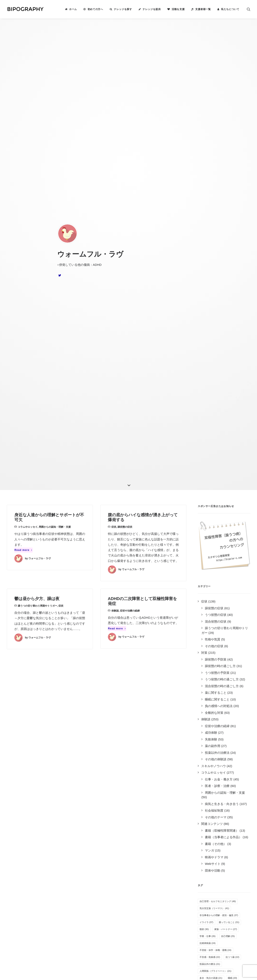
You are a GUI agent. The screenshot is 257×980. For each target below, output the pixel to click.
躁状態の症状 (125, 147)
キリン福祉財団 (83, 893)
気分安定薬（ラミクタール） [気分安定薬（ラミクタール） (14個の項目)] (217, 647)
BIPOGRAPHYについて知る (152, 853)
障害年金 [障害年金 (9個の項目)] (230, 709)
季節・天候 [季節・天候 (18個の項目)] (208, 619)
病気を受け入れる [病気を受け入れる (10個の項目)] (232, 703)
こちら (111, 934)
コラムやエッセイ (28, 147)
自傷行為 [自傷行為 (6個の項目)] (235, 758)
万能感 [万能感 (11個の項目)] (225, 696)
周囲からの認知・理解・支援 (55, 147)
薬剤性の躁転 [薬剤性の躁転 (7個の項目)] (208, 751)
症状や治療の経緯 (130, 231)
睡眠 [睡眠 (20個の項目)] (232, 598)
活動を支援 (178, 9)
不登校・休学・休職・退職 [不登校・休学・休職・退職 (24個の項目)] (215, 570)
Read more (23, 170)
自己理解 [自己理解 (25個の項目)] (228, 556)
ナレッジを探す (123, 9)
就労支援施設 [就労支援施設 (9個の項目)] (208, 723)
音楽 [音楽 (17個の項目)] (204, 633)
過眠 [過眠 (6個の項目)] (237, 765)
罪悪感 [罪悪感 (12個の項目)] (205, 675)
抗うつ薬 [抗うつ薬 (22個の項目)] (232, 577)
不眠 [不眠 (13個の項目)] (239, 661)
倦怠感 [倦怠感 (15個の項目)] (205, 640)
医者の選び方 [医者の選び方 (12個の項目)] (226, 675)
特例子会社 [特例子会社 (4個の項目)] (234, 793)
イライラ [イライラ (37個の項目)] (206, 542)
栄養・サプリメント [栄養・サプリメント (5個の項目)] (211, 779)
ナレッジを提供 (152, 9)
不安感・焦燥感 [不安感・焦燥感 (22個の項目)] (210, 577)
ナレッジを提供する (146, 848)
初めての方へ (95, 9)
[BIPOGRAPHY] (25, 9)
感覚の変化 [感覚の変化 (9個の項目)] (234, 716)
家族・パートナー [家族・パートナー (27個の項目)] (226, 549)
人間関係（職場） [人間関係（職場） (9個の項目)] (210, 716)
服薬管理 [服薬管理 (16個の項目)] (221, 633)
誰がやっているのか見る (149, 875)
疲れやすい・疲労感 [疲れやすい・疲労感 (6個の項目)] (211, 758)
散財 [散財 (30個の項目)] (204, 549)
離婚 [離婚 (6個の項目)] (204, 772)
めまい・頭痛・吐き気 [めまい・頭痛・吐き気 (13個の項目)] (213, 668)
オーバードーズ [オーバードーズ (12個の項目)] (210, 682)
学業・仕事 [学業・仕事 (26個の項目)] (208, 556)
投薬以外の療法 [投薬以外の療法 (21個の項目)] (210, 584)
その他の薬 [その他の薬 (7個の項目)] (207, 744)
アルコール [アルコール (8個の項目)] (207, 730)
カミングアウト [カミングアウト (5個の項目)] (209, 786)
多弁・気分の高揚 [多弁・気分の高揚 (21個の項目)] (211, 598)
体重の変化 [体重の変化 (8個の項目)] (227, 730)
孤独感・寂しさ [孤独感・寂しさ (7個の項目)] (223, 737)
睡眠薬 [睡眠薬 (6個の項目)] (223, 765)
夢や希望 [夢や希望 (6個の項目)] (206, 765)
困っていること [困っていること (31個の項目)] (229, 542)
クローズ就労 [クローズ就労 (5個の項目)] (222, 772)
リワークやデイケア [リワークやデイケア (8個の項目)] (234, 723)
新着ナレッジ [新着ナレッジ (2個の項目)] (226, 800)
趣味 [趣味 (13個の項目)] (237, 668)
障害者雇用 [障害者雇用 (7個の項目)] (230, 751)
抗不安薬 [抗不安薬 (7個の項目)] (226, 744)
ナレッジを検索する (146, 842)
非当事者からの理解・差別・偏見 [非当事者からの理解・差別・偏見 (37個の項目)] (219, 535)
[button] (249, 9)
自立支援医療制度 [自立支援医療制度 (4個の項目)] (210, 793)
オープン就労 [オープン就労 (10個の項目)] (209, 709)
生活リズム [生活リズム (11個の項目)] (208, 703)
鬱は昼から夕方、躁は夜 (37, 219)
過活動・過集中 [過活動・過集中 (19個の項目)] (210, 612)
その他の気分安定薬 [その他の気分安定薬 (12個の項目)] (212, 689)
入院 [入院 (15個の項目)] (238, 633)
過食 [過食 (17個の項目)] (237, 626)
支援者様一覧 (203, 9)
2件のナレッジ (49, 848)
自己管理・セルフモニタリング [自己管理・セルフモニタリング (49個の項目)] (218, 521)
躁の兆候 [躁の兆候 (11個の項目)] (237, 689)
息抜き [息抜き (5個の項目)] (230, 786)
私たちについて (230, 9)
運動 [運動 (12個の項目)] (230, 682)
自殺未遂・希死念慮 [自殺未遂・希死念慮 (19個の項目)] (212, 605)
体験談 (115, 231)
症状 (114, 147)
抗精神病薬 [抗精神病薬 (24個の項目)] (208, 563)
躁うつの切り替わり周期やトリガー (38, 226)
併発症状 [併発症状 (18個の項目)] (232, 612)
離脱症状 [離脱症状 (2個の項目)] (206, 800)
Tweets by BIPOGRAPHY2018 (213, 841)
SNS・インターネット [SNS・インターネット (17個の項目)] (213, 626)
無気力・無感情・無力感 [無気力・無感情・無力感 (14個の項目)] (214, 661)
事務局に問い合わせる (148, 880)
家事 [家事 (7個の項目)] (204, 737)
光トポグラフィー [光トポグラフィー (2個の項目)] (210, 807)
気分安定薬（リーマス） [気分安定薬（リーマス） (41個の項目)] (214, 528)
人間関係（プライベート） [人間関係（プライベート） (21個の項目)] (215, 591)
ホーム (73, 9)
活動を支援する (143, 858)
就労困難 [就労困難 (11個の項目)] (206, 696)
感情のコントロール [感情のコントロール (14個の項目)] (212, 654)
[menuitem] (71, 9)
